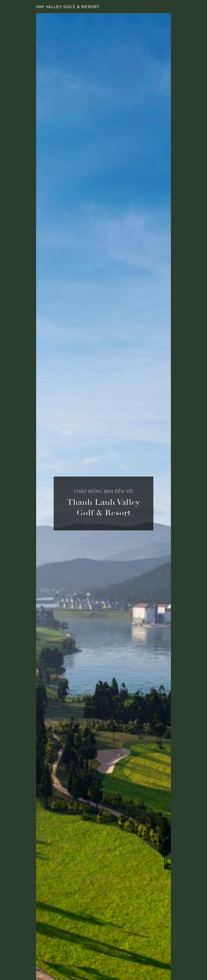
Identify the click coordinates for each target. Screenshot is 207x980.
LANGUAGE (186, 7)
